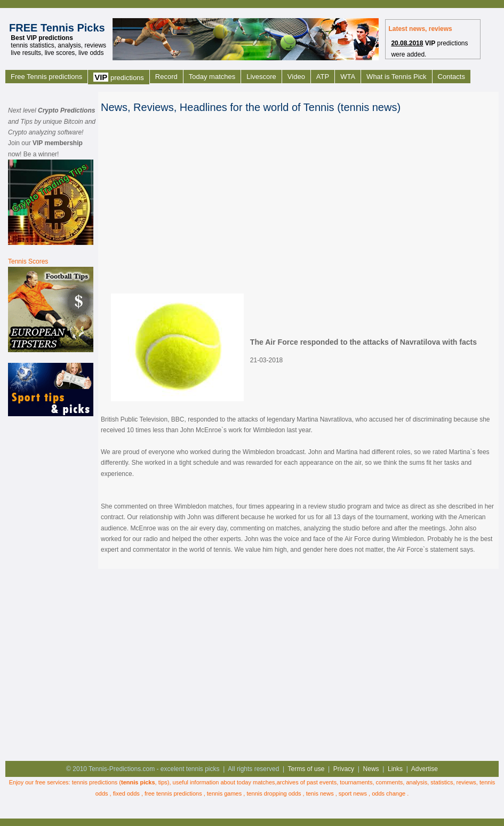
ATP (323, 77)
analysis (417, 782)
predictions (119, 77)
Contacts (451, 77)
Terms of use (306, 769)
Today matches (212, 77)
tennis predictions (95, 782)
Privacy (344, 769)
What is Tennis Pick (396, 77)
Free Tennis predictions (46, 77)
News (371, 769)
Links (395, 769)
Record (166, 77)
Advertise (425, 769)
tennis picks (138, 782)
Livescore (261, 77)
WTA (348, 77)
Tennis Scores (28, 261)
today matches (256, 782)
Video (296, 77)
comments (390, 782)
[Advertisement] (51, 587)
